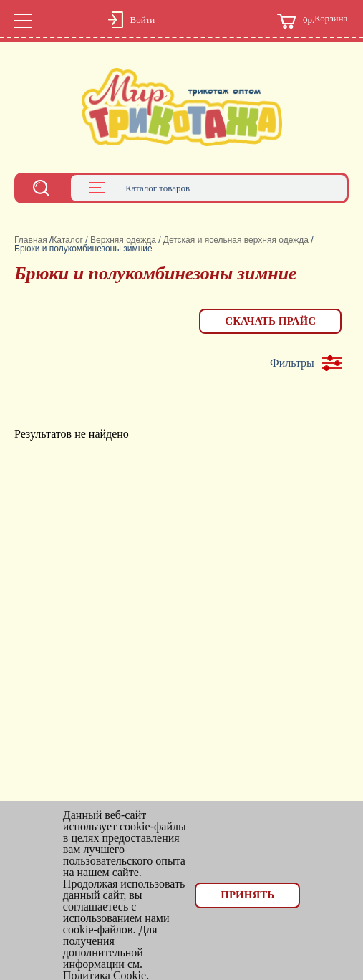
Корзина (312, 21)
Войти (143, 20)
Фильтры (292, 363)
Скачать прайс (270, 321)
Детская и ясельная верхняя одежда (236, 240)
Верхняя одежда (123, 240)
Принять (247, 895)
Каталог (67, 240)
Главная (31, 240)
